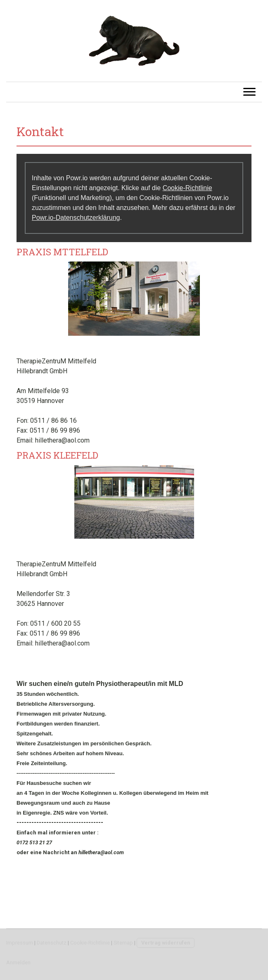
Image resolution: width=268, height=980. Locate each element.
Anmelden (18, 962)
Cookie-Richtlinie (187, 188)
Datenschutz (52, 943)
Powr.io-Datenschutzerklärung (76, 218)
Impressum (20, 943)
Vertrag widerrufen (166, 943)
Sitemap (123, 943)
